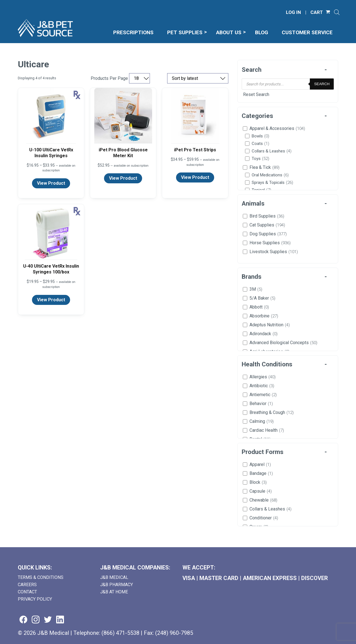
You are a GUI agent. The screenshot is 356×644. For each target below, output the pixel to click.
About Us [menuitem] (229, 32)
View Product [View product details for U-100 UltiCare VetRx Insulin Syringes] (51, 183)
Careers (27, 585)
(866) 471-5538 (120, 633)
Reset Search (256, 95)
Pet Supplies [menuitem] (185, 32)
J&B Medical (114, 577)
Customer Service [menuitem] (307, 32)
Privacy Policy (35, 599)
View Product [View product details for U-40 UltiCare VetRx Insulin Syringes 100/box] (51, 300)
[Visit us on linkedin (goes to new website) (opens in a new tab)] (60, 620)
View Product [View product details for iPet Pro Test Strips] (195, 177)
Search (322, 84)
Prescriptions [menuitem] (133, 32)
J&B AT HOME (114, 592)
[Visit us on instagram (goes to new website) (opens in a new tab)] (36, 620)
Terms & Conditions (41, 577)
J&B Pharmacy (117, 585)
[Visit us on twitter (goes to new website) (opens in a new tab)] (48, 620)
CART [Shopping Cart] (317, 12)
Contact (27, 592)
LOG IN (293, 12)
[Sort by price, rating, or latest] (198, 78)
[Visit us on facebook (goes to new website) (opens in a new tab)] (23, 620)
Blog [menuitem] (262, 32)
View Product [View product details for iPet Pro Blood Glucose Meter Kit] (123, 178)
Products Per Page (109, 78)
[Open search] (337, 12)
